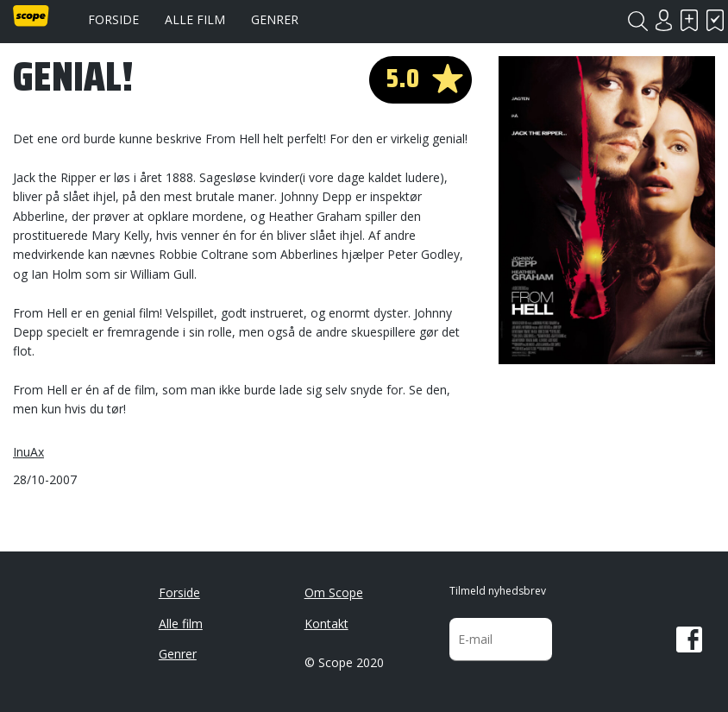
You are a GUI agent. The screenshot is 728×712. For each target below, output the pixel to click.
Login (663, 20)
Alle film (195, 19)
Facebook (689, 640)
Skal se (689, 20)
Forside (113, 19)
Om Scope (334, 592)
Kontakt (326, 624)
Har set (715, 20)
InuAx (28, 452)
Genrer (275, 19)
